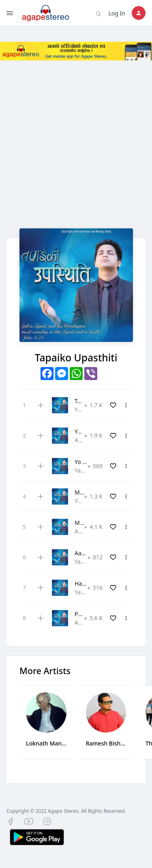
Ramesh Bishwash (106, 743)
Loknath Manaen (46, 743)
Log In (117, 13)
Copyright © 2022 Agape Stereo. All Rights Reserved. (66, 811)
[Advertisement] (76, 152)
